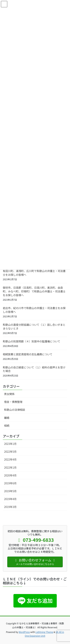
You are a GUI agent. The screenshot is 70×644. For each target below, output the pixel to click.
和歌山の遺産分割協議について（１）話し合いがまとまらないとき (34, 326)
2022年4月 (10, 459)
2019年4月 (10, 499)
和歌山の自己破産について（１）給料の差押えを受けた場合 (34, 369)
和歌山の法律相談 (15, 410)
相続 (7, 426)
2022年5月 (10, 452)
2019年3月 (10, 507)
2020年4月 (10, 475)
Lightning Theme (44, 632)
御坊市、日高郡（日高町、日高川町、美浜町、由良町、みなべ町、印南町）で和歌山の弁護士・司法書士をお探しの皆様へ (34, 291)
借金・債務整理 (13, 402)
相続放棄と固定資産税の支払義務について (28, 354)
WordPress (24, 632)
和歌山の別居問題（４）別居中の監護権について (32, 341)
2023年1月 (10, 444)
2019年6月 (10, 483)
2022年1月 (10, 467)
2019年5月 (10, 491)
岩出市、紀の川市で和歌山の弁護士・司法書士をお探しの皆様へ (34, 310)
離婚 (7, 418)
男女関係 (9, 394)
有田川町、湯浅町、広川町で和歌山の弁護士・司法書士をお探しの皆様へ (34, 273)
